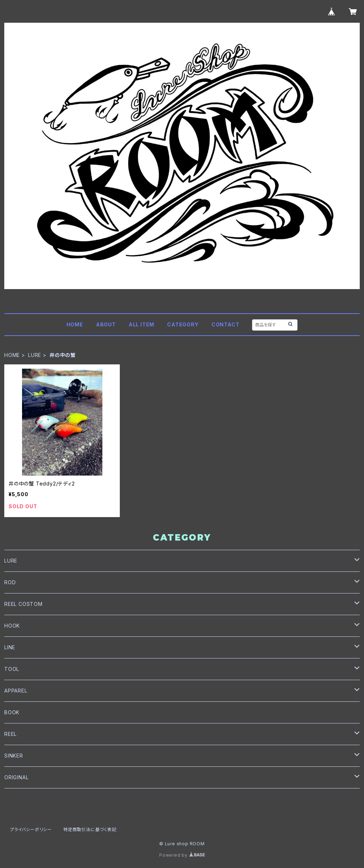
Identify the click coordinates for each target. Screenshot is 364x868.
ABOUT (106, 324)
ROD (10, 582)
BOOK (12, 712)
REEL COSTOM (23, 604)
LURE (35, 355)
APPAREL (16, 691)
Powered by (182, 855)
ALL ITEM (141, 324)
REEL (10, 734)
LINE (10, 647)
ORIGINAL (16, 777)
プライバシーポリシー (31, 829)
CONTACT (226, 324)
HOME (75, 324)
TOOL (12, 669)
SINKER (14, 756)
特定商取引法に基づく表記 (90, 829)
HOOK (12, 626)
